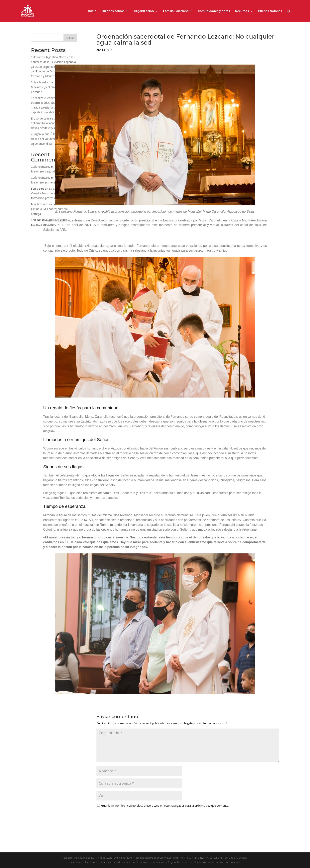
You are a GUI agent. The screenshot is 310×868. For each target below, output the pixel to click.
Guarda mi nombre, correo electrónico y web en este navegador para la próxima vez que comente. (165, 806)
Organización (144, 11)
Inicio (92, 11)
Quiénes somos (113, 11)
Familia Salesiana (176, 11)
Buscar (70, 38)
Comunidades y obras (214, 11)
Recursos (242, 11)
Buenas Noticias (270, 11)
